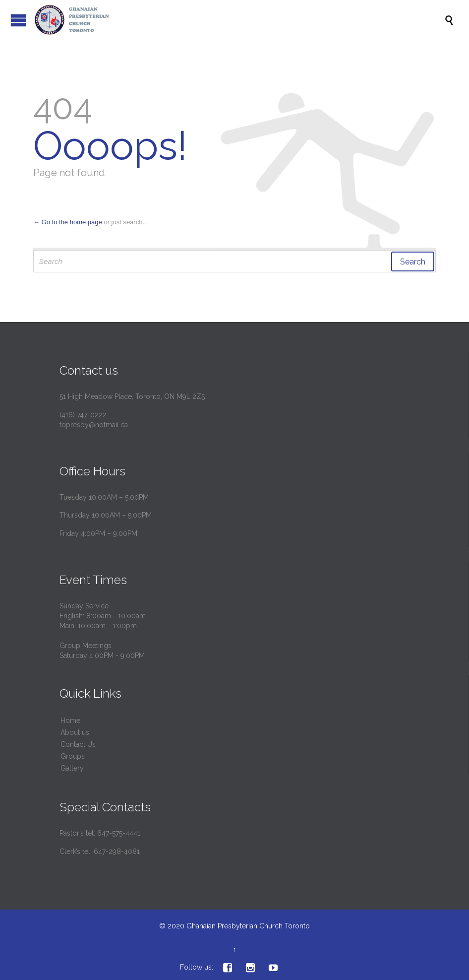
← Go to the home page (68, 222)
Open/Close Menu (19, 20)
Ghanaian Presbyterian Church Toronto (248, 926)
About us (75, 732)
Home (70, 720)
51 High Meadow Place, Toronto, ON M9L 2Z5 (132, 396)
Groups (73, 756)
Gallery (72, 768)
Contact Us (78, 744)
